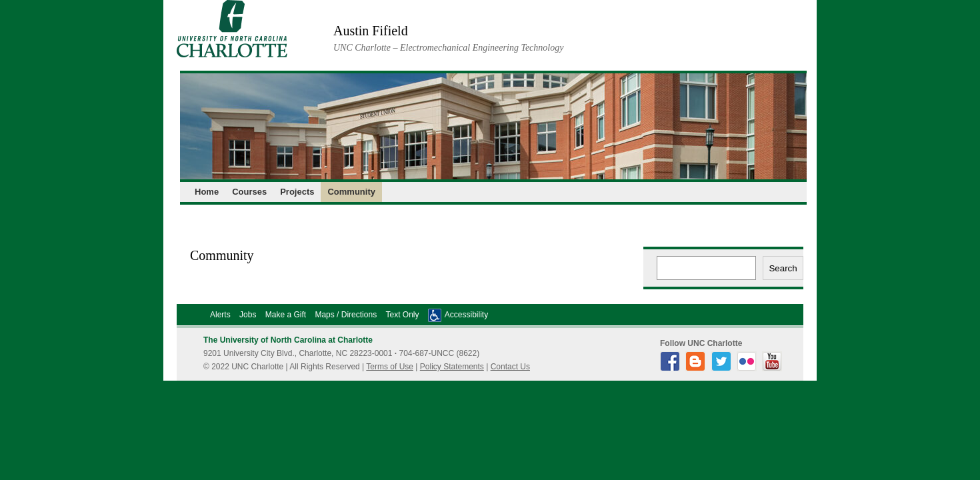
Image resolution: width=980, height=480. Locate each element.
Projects (297, 192)
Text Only (402, 315)
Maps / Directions (346, 315)
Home (207, 192)
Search (783, 268)
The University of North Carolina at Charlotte (288, 340)
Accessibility (466, 315)
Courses (249, 192)
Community (351, 192)
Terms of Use (390, 367)
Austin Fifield (371, 31)
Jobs (248, 315)
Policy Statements (452, 367)
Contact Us (510, 367)
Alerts (220, 315)
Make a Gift (286, 315)
